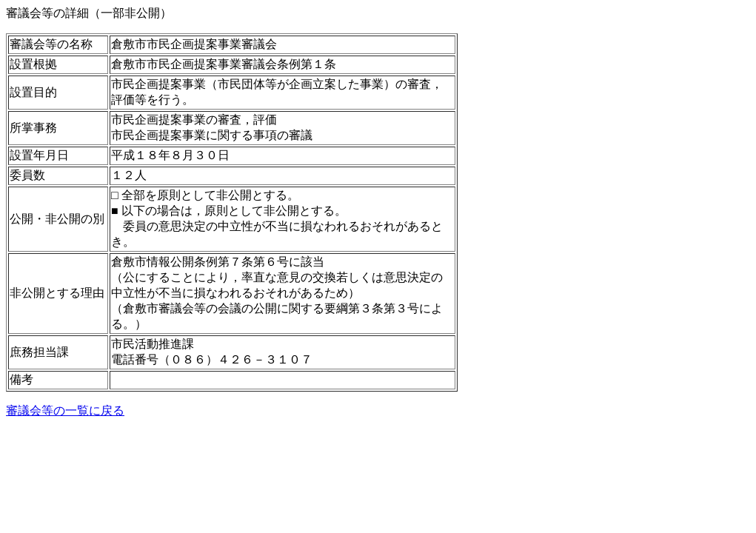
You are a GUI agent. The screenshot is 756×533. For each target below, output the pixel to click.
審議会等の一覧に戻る (65, 410)
